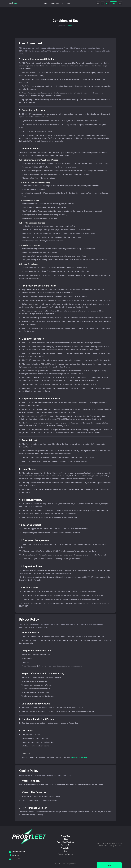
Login (113, 3)
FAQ (46, 3)
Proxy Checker (55, 3)
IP (63, 3)
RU (120, 3)
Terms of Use (65, 845)
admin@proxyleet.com (79, 757)
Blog (68, 3)
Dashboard (65, 839)
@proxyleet (14, 855)
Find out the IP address (65, 842)
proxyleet (62, 26)
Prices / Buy (65, 836)
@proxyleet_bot (15, 859)
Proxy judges (66, 848)
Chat (109, 865)
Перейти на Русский (66, 854)
